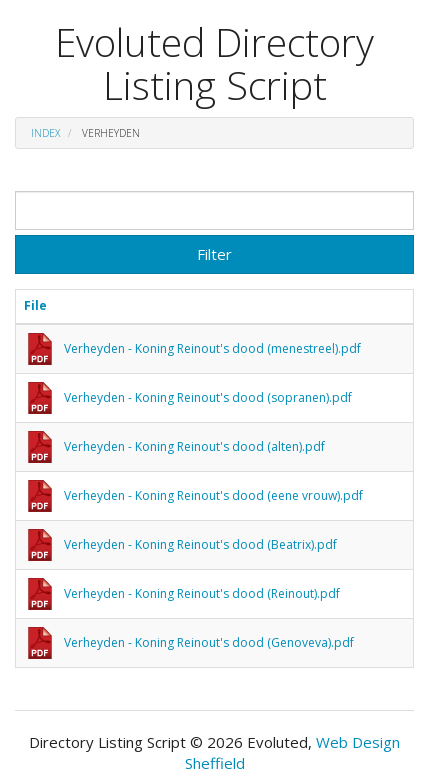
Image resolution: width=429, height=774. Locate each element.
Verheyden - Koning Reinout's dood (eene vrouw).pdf (213, 495)
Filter (214, 254)
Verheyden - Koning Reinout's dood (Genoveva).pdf (209, 642)
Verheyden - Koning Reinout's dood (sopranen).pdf (208, 397)
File (35, 305)
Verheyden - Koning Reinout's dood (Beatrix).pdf (200, 544)
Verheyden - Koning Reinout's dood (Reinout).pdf (202, 593)
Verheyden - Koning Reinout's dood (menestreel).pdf (212, 348)
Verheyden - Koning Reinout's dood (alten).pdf (194, 446)
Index (45, 133)
